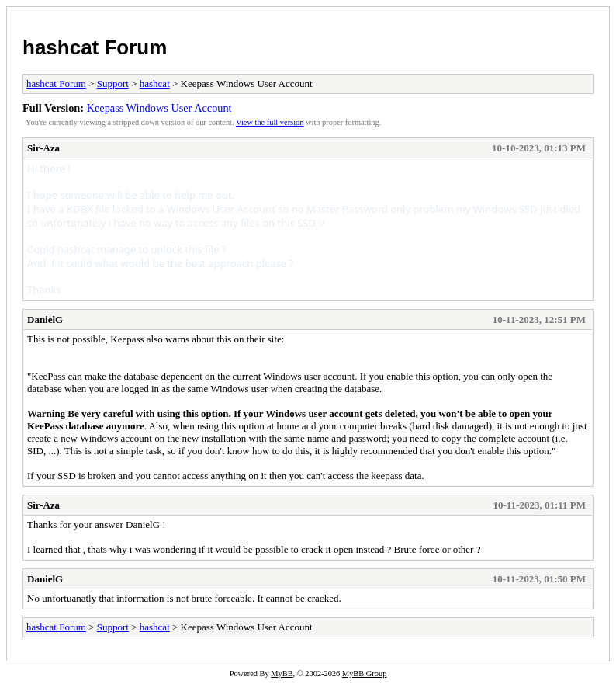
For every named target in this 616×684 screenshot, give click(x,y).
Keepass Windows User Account (159, 108)
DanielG (45, 319)
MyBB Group (364, 674)
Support (113, 83)
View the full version (270, 122)
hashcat (155, 83)
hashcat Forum (95, 47)
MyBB (282, 674)
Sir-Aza (43, 148)
